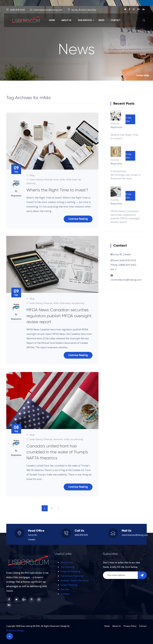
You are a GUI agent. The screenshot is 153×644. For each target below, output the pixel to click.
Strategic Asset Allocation (74, 580)
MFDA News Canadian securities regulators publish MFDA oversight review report (59, 316)
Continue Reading (78, 219)
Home (52, 20)
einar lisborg (36, 180)
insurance (58, 439)
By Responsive (16, 193)
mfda (62, 180)
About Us (66, 20)
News (101, 20)
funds (56, 180)
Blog (32, 175)
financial (48, 180)
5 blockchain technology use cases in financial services (126, 175)
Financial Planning (70, 571)
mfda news (71, 180)
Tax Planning (67, 567)
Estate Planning (69, 585)
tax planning (78, 303)
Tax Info (65, 589)
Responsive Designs (15, 631)
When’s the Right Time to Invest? (57, 190)
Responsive (116, 127)
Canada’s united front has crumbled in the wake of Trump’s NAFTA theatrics (57, 452)
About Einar (67, 562)
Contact (116, 20)
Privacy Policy (130, 626)
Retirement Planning (72, 576)
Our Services (85, 20)
